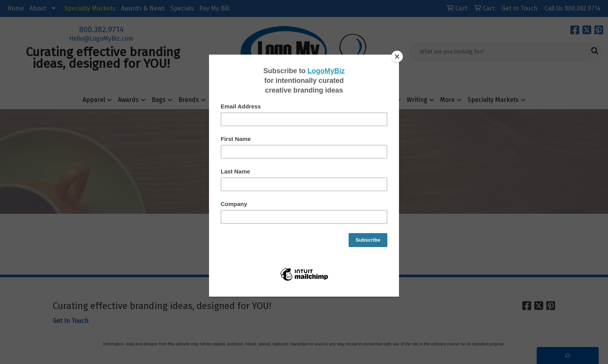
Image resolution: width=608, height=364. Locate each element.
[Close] (397, 57)
